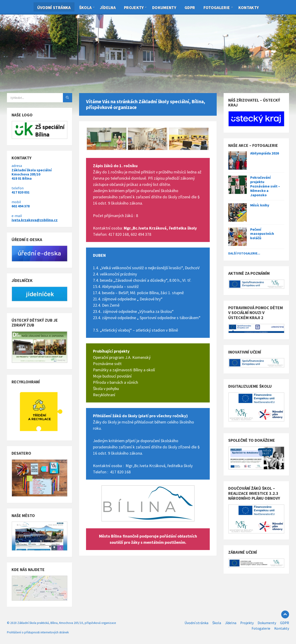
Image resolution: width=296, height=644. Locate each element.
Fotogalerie (217, 8)
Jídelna (108, 8)
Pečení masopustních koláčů (262, 234)
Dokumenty (164, 8)
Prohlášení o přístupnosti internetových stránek (38, 632)
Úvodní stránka (54, 8)
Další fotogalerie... (244, 253)
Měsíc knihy (260, 205)
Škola (85, 8)
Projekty (134, 8)
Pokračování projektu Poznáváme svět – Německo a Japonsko (265, 186)
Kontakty (249, 8)
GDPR (190, 8)
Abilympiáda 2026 (265, 153)
